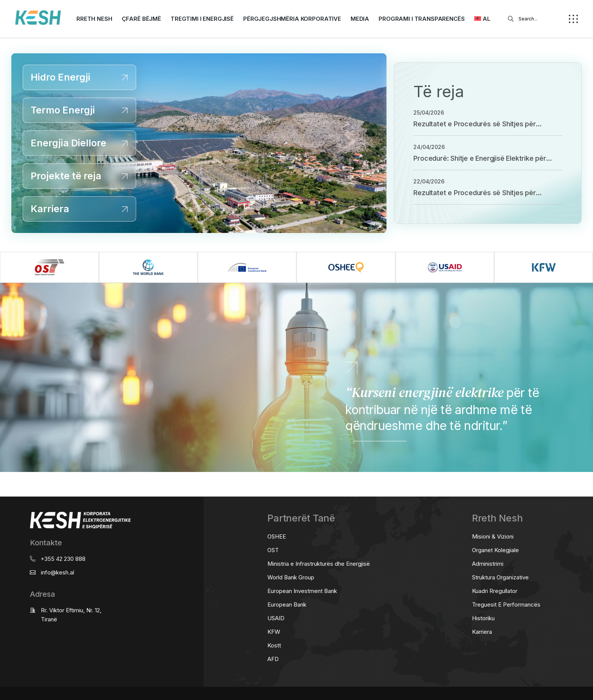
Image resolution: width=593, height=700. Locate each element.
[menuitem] (482, 19)
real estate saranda (3, 479)
